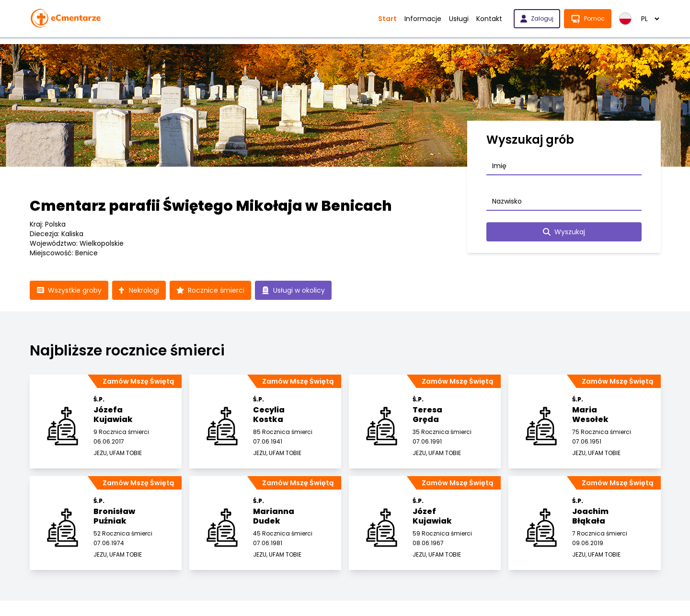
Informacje (423, 19)
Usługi (459, 19)
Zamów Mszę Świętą (138, 381)
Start (387, 19)
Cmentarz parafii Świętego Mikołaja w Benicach (211, 206)
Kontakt (489, 19)
